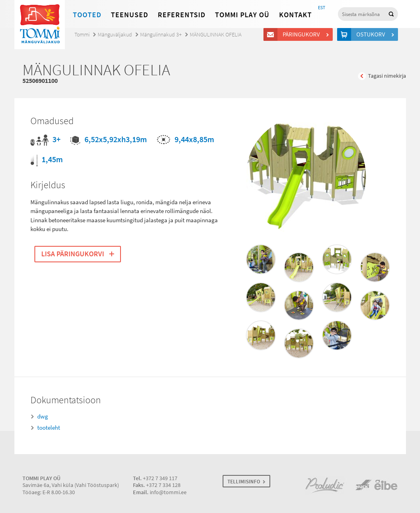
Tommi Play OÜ (242, 15)
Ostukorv (372, 34)
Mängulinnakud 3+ (161, 35)
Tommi (82, 35)
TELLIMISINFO (244, 482)
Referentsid (182, 15)
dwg (43, 416)
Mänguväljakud (115, 35)
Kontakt (295, 15)
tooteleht (49, 428)
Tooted (87, 15)
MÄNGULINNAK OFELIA (216, 35)
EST (322, 8)
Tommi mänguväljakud (40, 25)
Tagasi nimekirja (387, 76)
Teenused (130, 15)
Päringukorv (302, 34)
